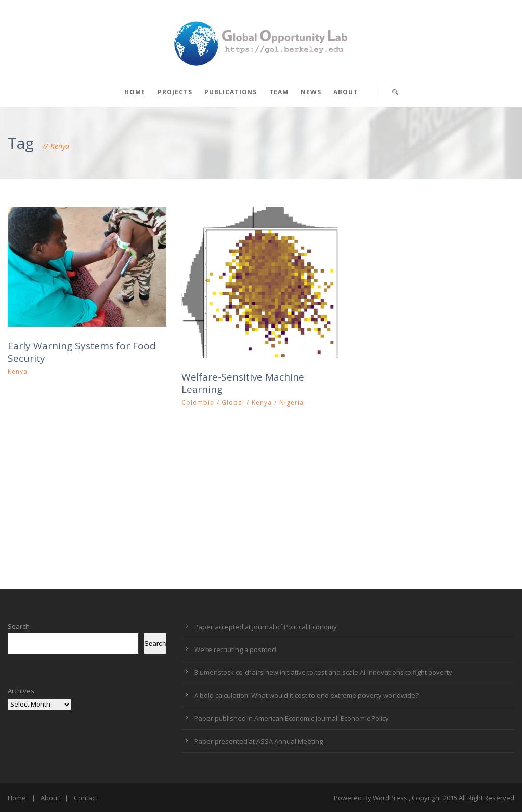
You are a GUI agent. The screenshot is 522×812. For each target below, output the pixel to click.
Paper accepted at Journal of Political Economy (266, 627)
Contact (86, 798)
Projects (175, 92)
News (311, 92)
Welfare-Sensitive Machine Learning (243, 383)
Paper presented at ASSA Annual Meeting (258, 741)
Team (279, 92)
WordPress (390, 798)
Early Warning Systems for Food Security (82, 352)
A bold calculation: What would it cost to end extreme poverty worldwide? (306, 695)
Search (19, 626)
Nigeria (292, 403)
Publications (231, 92)
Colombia (198, 403)
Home (135, 92)
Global (233, 403)
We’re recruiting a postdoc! (235, 649)
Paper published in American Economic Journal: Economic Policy (292, 718)
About (346, 92)
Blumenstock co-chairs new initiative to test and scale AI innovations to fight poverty (323, 672)
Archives (21, 691)
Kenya (18, 372)
